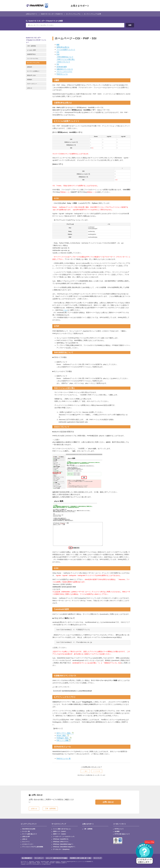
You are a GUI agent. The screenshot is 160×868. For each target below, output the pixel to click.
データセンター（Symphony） (62, 850)
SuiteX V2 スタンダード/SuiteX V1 (53, 14)
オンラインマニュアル (76, 14)
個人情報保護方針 (27, 858)
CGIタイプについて (64, 62)
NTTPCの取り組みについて (122, 834)
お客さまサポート (80, 6)
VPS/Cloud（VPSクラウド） (61, 842)
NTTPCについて (119, 829)
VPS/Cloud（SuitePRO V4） (61, 839)
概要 (58, 45)
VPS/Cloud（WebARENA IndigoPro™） (64, 847)
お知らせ (25, 839)
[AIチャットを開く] (145, 853)
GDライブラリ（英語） (66, 733)
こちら (65, 310)
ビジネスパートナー (28, 845)
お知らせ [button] (34, 809)
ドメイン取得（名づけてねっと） (62, 829)
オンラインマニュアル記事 (97, 14)
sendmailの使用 (62, 67)
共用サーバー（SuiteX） (60, 832)
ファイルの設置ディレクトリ (66, 49)
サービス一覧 (26, 832)
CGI (58, 52)
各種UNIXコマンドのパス (65, 69)
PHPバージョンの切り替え (67, 59)
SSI (58, 64)
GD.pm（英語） (63, 735)
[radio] (85, 771)
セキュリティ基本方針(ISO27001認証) (57, 858)
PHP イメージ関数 (64, 740)
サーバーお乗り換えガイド (30, 834)
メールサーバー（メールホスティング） (64, 837)
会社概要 (117, 832)
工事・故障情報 (88, 829)
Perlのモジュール (62, 74)
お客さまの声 (26, 837)
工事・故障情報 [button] (50, 809)
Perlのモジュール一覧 (64, 758)
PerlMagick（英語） (64, 738)
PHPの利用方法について (66, 57)
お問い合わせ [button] (108, 802)
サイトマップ (97, 858)
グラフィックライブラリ (65, 72)
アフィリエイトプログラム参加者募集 (33, 847)
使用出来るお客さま (63, 47)
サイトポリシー (39, 858)
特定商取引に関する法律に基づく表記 (81, 858)
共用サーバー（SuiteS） (60, 834)
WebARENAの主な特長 (29, 829)
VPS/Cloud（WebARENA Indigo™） (63, 845)
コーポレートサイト (120, 824)
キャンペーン (26, 842)
